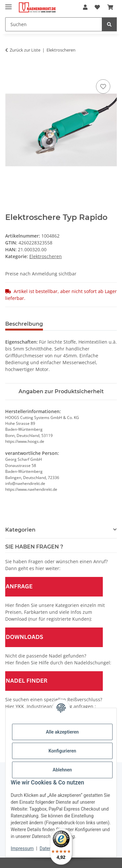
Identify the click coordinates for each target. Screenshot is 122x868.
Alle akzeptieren (62, 732)
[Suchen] (54, 24)
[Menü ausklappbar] (8, 4)
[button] (85, 7)
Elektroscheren (46, 256)
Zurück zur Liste (25, 50)
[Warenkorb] (110, 7)
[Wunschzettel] (97, 7)
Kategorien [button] (20, 530)
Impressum (22, 848)
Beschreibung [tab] (24, 324)
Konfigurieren (62, 751)
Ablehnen (62, 770)
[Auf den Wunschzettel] (103, 86)
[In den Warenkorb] (10, 70)
